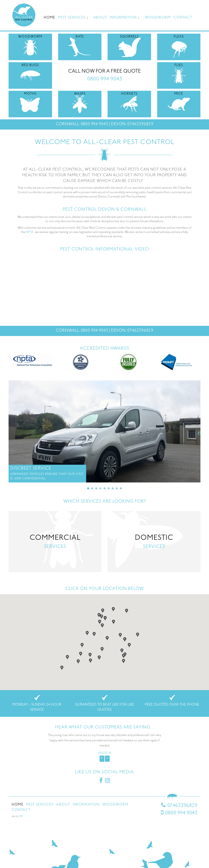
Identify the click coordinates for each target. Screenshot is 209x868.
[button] (100, 622)
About (100, 18)
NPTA (30, 232)
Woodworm (158, 18)
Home (50, 18)
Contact (183, 18)
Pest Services (72, 18)
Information (123, 18)
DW (21, 816)
